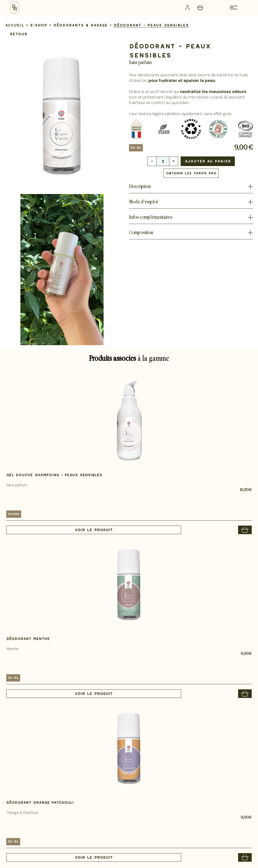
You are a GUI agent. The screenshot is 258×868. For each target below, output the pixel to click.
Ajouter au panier (208, 161)
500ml (14, 514)
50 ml (136, 148)
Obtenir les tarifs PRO (191, 173)
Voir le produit (94, 530)
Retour (19, 34)
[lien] (14, 25)
